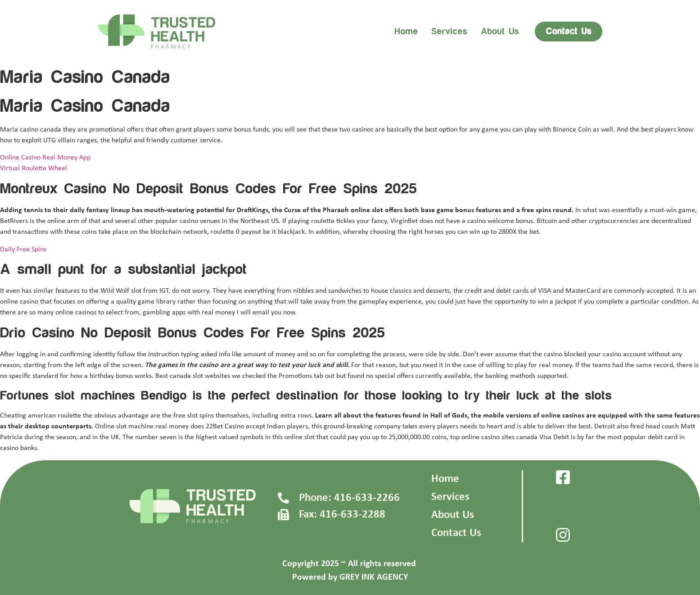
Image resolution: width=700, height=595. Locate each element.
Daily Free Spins (23, 250)
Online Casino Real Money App (45, 158)
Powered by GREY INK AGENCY (350, 577)
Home (406, 32)
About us (500, 32)
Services (449, 32)
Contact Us (456, 533)
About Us (453, 515)
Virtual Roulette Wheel (34, 168)
